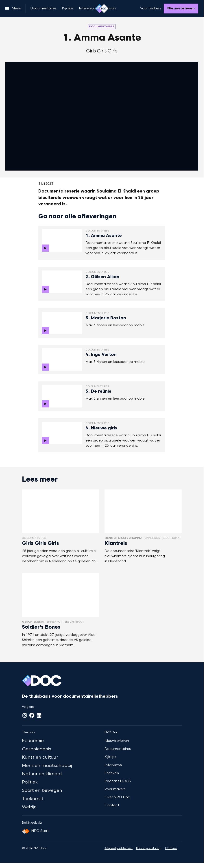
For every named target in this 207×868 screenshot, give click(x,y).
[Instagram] (25, 715)
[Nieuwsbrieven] (181, 9)
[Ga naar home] (102, 9)
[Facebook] (32, 715)
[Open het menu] (13, 9)
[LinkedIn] (39, 715)
